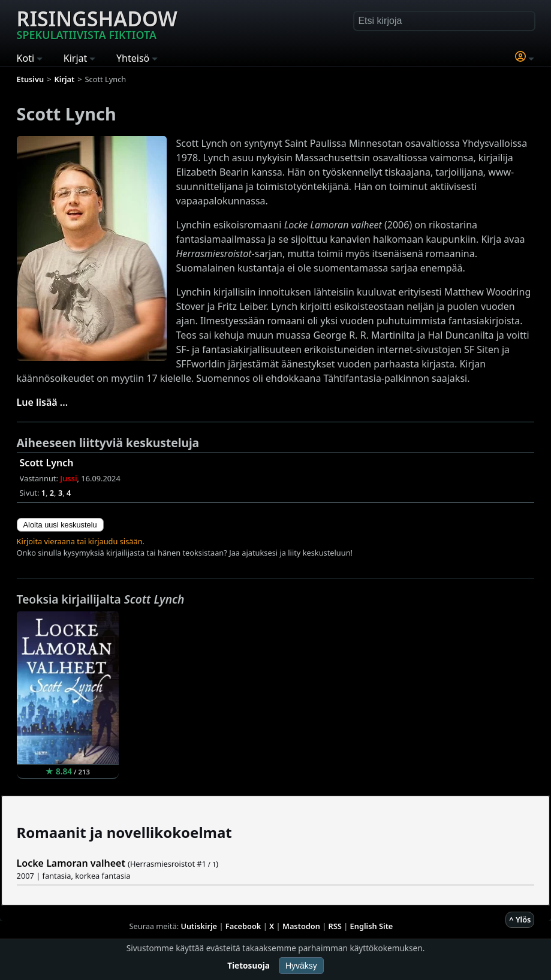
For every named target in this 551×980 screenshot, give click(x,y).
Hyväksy (301, 966)
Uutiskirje (199, 926)
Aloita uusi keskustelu (60, 525)
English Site (372, 926)
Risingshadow (97, 23)
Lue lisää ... (43, 402)
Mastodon (301, 926)
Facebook (243, 926)
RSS (335, 926)
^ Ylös (520, 919)
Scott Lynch (47, 463)
